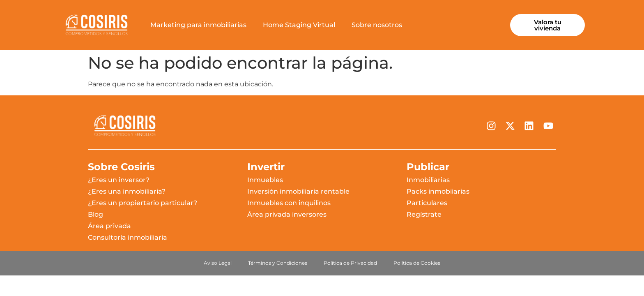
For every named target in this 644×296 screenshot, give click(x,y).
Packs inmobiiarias (438, 191)
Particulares (427, 203)
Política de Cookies (417, 263)
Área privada (109, 226)
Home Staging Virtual (299, 25)
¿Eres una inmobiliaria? (127, 191)
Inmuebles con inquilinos (289, 203)
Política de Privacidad (350, 263)
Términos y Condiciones (278, 263)
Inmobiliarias (428, 180)
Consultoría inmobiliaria (128, 237)
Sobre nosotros (377, 25)
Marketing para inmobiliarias (198, 25)
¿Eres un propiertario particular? (143, 203)
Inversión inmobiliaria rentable (298, 191)
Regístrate (424, 214)
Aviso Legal (218, 263)
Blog (95, 214)
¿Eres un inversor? (119, 180)
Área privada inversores (287, 214)
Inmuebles (265, 180)
